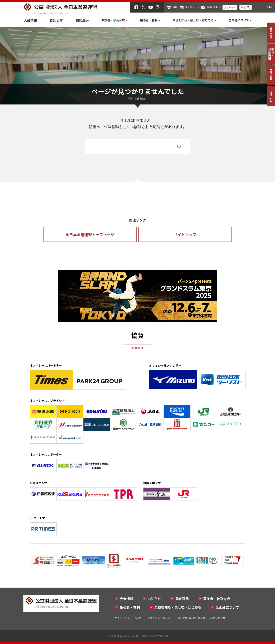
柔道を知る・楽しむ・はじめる (178, 607)
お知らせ (56, 20)
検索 (243, 7)
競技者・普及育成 (217, 599)
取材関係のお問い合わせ (191, 618)
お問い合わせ (214, 7)
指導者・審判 (130, 607)
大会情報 (30, 20)
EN (269, 7)
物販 (175, 7)
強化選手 (82, 20)
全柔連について (227, 607)
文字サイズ (230, 7)
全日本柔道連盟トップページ (90, 234)
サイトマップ (185, 234)
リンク (139, 618)
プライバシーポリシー (160, 618)
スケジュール (192, 7)
